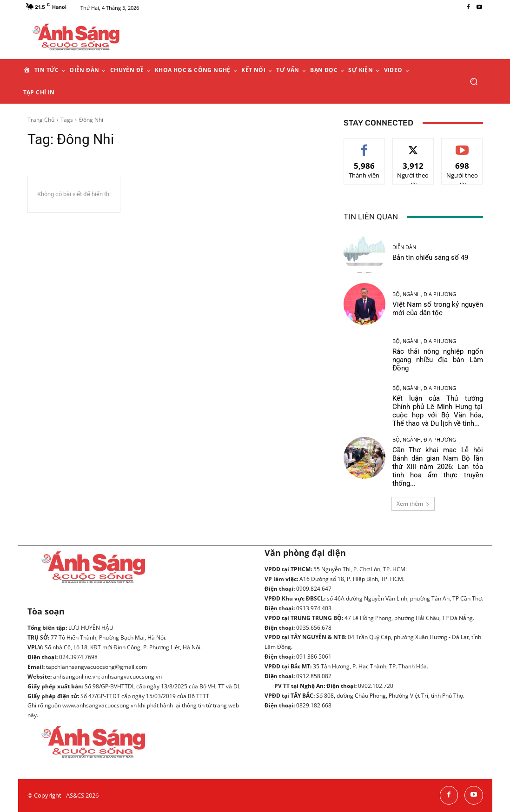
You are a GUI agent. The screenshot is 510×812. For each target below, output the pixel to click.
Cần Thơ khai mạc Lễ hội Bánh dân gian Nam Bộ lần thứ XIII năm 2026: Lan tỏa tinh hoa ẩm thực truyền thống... (438, 467)
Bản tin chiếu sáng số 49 (430, 257)
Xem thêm (413, 504)
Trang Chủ (41, 120)
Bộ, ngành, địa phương (424, 294)
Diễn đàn (404, 247)
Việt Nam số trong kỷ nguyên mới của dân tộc (438, 309)
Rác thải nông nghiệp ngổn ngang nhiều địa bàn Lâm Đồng (438, 360)
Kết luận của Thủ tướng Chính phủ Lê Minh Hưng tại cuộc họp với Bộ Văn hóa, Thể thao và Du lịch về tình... (438, 411)
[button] (474, 82)
